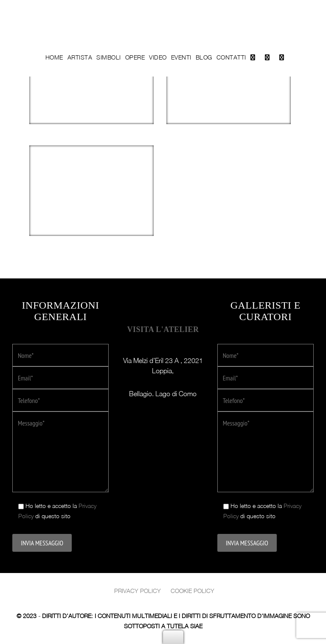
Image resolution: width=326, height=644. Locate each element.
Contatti (231, 57)
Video (158, 57)
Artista (80, 57)
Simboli (109, 57)
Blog (204, 57)
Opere (135, 57)
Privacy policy (138, 591)
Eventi (181, 57)
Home (54, 57)
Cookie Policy (193, 591)
